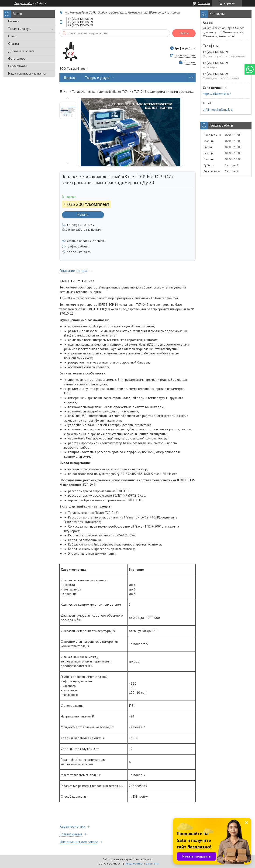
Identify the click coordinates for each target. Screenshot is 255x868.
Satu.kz (148, 859)
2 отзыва (204, 3)
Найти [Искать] (184, 33)
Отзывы (14, 44)
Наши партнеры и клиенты (27, 73)
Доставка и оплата (21, 51)
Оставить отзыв (185, 55)
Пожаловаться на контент (141, 863)
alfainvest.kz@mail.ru (218, 110)
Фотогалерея (18, 58)
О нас (12, 36)
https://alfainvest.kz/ (217, 94)
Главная (14, 21)
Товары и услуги (20, 29)
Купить (83, 214)
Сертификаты (18, 66)
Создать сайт (23, 3)
